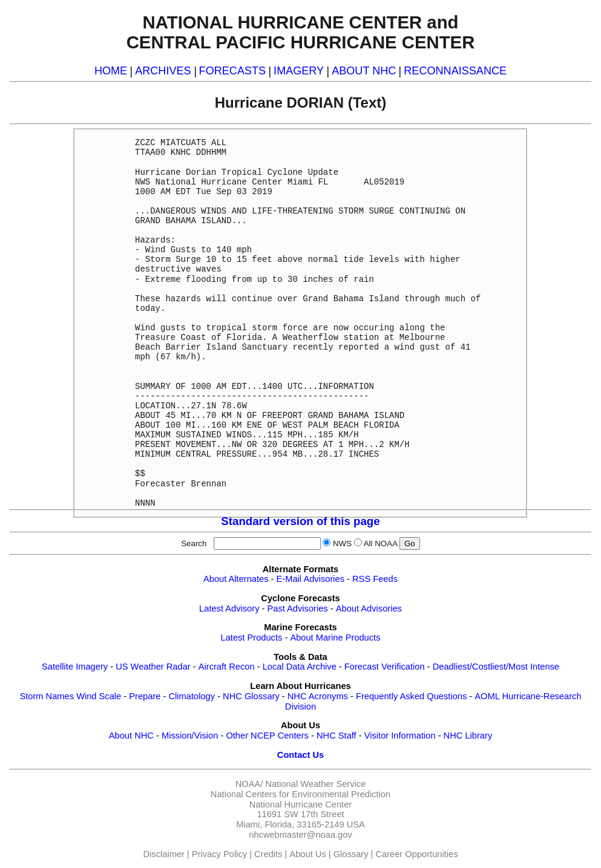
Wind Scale (99, 696)
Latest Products (252, 638)
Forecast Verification (385, 667)
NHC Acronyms (318, 696)
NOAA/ (249, 784)
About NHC (131, 736)
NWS (342, 543)
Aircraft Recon (227, 667)
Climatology (192, 696)
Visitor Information (400, 736)
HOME (111, 71)
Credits (268, 854)
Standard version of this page (300, 521)
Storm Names (47, 696)
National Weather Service (315, 784)
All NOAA (381, 543)
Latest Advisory (229, 609)
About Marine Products (335, 638)
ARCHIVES (163, 71)
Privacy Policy (219, 854)
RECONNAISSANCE (455, 71)
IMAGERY (299, 71)
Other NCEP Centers (267, 736)
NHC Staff (337, 736)
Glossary (351, 854)
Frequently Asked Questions (411, 696)
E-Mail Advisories (310, 579)
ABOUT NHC (364, 71)
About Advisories (369, 609)
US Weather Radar (153, 667)
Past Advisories (298, 609)
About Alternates (236, 579)
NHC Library (468, 736)
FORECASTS (233, 71)
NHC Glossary (251, 696)
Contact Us (300, 755)
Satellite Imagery (75, 667)
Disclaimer (164, 854)
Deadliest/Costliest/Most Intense (496, 667)
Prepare (145, 696)
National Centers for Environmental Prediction (300, 794)
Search (196, 543)
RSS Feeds (375, 579)
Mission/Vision (190, 736)
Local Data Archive (300, 667)
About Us (307, 854)
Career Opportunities (416, 854)
